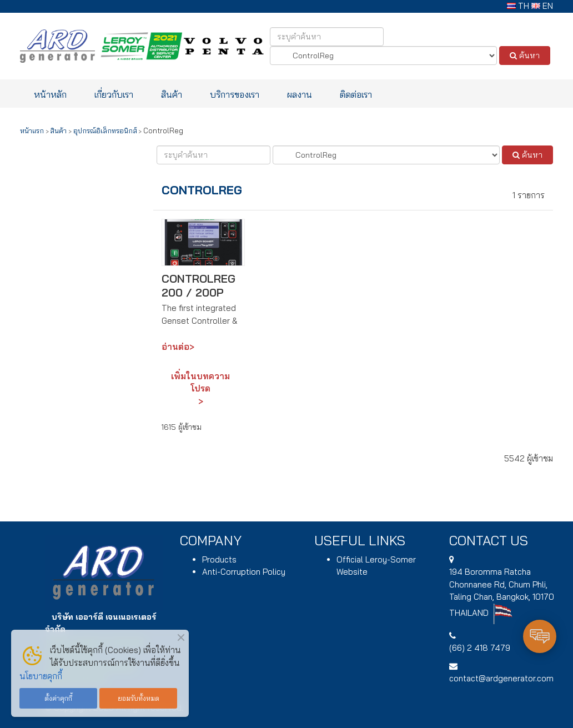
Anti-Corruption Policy (244, 572)
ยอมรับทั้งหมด (139, 698)
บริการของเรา (235, 94)
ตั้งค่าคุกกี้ (58, 698)
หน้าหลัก (50, 94)
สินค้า (172, 94)
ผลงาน (300, 94)
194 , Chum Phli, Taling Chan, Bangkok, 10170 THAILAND (502, 592)
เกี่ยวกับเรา (114, 94)
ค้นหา (525, 56)
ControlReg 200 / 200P (198, 285)
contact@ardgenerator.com (501, 678)
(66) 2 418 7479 (480, 648)
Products (219, 559)
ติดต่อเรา (356, 94)
